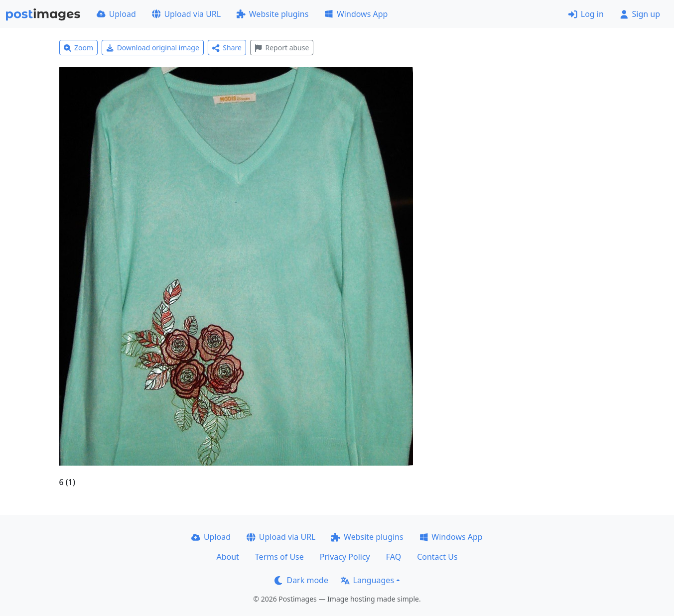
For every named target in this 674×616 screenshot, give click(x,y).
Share (227, 48)
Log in (586, 14)
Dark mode (301, 580)
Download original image (153, 48)
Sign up (640, 14)
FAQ (394, 557)
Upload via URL (186, 14)
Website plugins (272, 14)
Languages (367, 580)
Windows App (356, 14)
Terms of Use (279, 557)
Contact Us (437, 557)
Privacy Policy (345, 557)
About (227, 557)
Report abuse (282, 48)
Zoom (79, 48)
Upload (116, 14)
